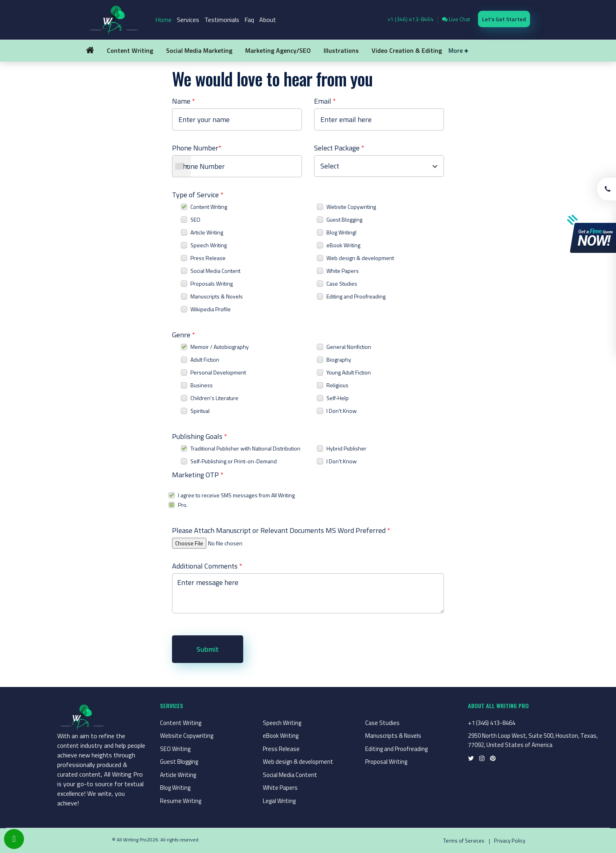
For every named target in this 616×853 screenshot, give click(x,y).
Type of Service (198, 195)
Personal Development (218, 372)
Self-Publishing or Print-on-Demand (234, 461)
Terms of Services (464, 841)
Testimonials (222, 20)
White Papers (343, 271)
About (268, 20)
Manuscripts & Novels (217, 296)
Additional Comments (207, 566)
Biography (339, 359)
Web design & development (360, 258)
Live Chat (456, 19)
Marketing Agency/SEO (278, 50)
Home (163, 20)
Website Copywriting (351, 207)
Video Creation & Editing (407, 50)
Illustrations (341, 50)
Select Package (339, 148)
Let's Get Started (504, 19)
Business (202, 385)
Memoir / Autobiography (220, 347)
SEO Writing (175, 749)
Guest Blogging (344, 219)
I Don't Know (342, 411)
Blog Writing (175, 788)
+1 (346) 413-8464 (410, 19)
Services (188, 20)
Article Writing (207, 232)
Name (184, 101)
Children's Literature (214, 398)
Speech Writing (209, 245)
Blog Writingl (341, 232)
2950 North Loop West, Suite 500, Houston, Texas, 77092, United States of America (533, 740)
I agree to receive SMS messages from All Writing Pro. (236, 500)
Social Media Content (215, 271)
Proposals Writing (212, 283)
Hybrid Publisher (346, 448)
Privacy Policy (510, 841)
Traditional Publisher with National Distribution (245, 448)
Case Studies (342, 283)
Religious (337, 385)
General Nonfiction (349, 347)
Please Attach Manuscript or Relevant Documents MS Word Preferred (281, 530)
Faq (249, 20)
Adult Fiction (205, 359)
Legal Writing (279, 801)
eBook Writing (343, 245)
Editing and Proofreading (356, 296)
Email (325, 101)
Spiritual (200, 411)
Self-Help (338, 398)
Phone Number (197, 148)
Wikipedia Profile (211, 309)
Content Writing (130, 50)
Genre (184, 335)
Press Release (208, 258)
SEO (195, 219)
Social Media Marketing (199, 50)
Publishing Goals (200, 436)
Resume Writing (181, 801)
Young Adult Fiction (349, 372)
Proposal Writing (386, 762)
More (458, 50)
